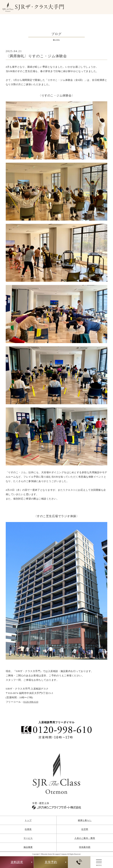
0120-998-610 (31, 702)
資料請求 (17, 862)
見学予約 (51, 862)
